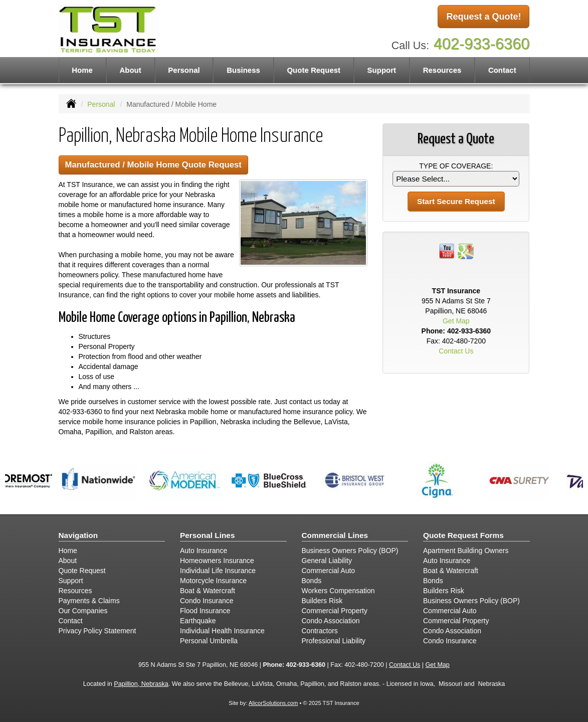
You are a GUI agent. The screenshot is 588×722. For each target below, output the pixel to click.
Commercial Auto (329, 571)
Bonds (312, 581)
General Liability (327, 561)
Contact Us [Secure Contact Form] (456, 351)
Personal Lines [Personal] (208, 535)
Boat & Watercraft (208, 591)
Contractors (320, 631)
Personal (101, 104)
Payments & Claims (89, 601)
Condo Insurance (207, 601)
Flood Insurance (205, 611)
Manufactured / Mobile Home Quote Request (153, 165)
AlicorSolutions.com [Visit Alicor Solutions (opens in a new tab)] (273, 703)
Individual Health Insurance (222, 631)
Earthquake (198, 621)
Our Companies (83, 611)
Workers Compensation (338, 591)
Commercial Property (335, 611)
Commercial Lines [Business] (335, 535)
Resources (75, 591)
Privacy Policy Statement (97, 631)
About (130, 70)
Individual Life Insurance (218, 571)
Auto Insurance (204, 551)
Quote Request (82, 571)
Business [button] (243, 70)
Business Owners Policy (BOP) (350, 551)
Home (82, 70)
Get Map (456, 321)
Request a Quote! (483, 17)
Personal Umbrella (209, 641)
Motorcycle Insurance (213, 581)
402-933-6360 (482, 44)
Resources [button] (442, 70)
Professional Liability (334, 641)
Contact (502, 70)
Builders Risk (322, 601)
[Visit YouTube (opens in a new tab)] (447, 251)
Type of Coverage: (456, 166)
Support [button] (382, 70)
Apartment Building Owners (466, 551)
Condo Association (331, 621)
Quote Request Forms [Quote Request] (463, 535)
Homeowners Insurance (217, 561)
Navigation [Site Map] (78, 535)
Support (71, 581)
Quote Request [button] (314, 70)
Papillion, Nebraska (141, 684)
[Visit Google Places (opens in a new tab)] (466, 251)
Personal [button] (184, 70)
